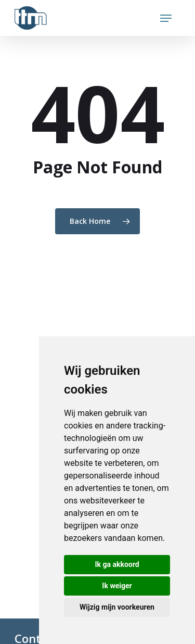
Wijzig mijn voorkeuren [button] (117, 607)
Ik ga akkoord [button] (117, 564)
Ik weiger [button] (117, 586)
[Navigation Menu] (166, 18)
